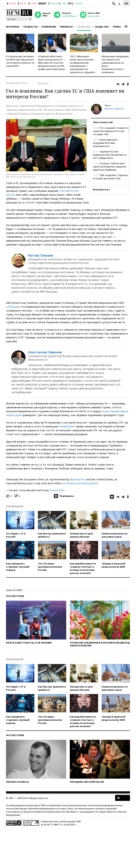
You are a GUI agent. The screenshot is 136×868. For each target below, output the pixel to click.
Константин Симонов (45, 352)
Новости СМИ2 (14, 590)
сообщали (13, 307)
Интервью (13, 27)
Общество (102, 27)
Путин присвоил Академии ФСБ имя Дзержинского (105, 143)
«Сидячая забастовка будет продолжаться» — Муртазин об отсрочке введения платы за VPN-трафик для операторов (52, 63)
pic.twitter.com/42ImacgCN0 (80, 483)
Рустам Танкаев (41, 256)
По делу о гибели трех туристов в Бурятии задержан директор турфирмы (110, 167)
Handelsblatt (67, 426)
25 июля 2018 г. (57, 490)
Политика (84, 27)
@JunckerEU (77, 479)
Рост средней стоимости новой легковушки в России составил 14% (110, 131)
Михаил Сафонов (114, 109)
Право (117, 27)
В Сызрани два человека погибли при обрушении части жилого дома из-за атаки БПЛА (20, 61)
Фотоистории (15, 596)
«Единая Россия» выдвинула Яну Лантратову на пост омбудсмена (110, 155)
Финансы (66, 27)
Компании (49, 27)
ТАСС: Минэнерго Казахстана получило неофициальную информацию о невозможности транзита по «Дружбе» (83, 64)
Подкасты (30, 27)
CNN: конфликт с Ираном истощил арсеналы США (110, 177)
